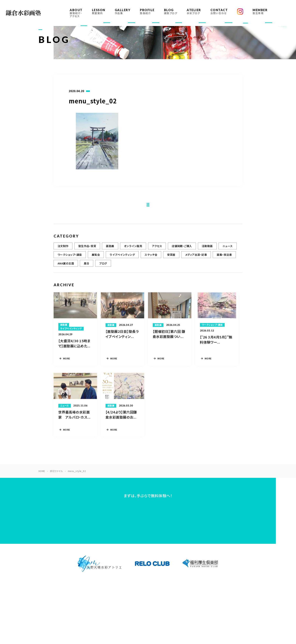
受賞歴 (171, 257)
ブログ (103, 266)
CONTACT (219, 11)
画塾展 (110, 248)
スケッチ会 (151, 257)
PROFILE (147, 11)
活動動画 (207, 248)
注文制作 (63, 248)
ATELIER (194, 11)
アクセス (157, 248)
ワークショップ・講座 (70, 257)
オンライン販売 (133, 248)
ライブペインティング (122, 257)
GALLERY (123, 11)
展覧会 (96, 257)
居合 (87, 266)
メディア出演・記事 (196, 257)
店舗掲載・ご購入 (182, 248)
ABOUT (76, 13)
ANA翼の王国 (66, 266)
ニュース (228, 248)
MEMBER (260, 11)
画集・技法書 (224, 257)
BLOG (171, 11)
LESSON (99, 11)
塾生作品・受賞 (87, 248)
